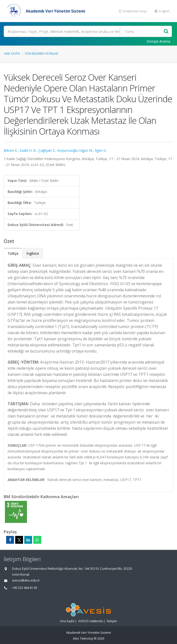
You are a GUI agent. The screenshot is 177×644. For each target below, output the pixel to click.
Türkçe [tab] (13, 253)
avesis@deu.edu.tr (26, 580)
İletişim (112, 621)
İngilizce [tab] (33, 253)
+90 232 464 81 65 (25, 588)
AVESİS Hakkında (90, 621)
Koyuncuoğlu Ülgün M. (75, 150)
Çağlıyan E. (47, 150)
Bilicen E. (11, 150)
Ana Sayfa (12, 53)
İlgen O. (101, 150)
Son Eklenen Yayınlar (41, 53)
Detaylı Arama (158, 41)
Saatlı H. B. (28, 150)
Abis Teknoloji (83, 638)
